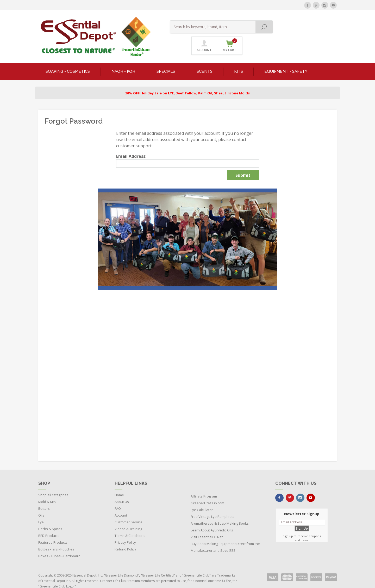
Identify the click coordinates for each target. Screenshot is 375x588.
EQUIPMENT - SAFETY (286, 62)
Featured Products (53, 532)
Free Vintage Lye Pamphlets (213, 507)
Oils (41, 505)
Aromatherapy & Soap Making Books (220, 513)
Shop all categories (53, 485)
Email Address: (131, 146)
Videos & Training (128, 519)
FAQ (118, 499)
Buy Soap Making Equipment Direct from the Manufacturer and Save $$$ (225, 537)
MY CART (324, 26)
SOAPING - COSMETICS (68, 62)
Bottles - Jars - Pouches (56, 539)
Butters (44, 499)
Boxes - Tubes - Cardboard (59, 546)
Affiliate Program (204, 486)
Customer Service (129, 512)
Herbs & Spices (50, 519)
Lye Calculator (202, 500)
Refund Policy (125, 539)
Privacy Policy (125, 532)
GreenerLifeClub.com (207, 493)
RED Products (49, 526)
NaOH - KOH (123, 62)
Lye (41, 512)
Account (121, 505)
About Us (122, 492)
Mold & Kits (47, 492)
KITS (239, 62)
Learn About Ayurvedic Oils (212, 520)
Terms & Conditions (130, 526)
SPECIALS (166, 62)
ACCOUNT (299, 27)
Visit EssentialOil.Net (207, 527)
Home (119, 485)
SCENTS (205, 62)
